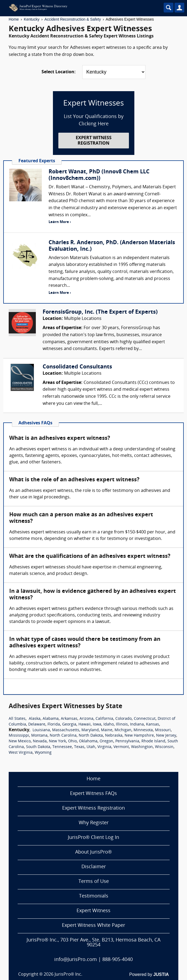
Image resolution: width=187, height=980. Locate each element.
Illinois (122, 725)
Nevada (40, 741)
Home (14, 19)
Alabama (51, 719)
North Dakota (91, 736)
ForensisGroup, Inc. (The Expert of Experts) (100, 312)
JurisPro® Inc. (68, 975)
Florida (54, 725)
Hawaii (85, 725)
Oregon (106, 741)
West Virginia (21, 753)
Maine (107, 730)
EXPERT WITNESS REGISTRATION (94, 141)
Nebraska (114, 736)
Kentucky (32, 19)
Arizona (86, 719)
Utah (91, 747)
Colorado (123, 719)
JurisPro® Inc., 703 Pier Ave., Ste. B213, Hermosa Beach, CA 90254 (93, 943)
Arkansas (69, 719)
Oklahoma (88, 741)
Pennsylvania (127, 741)
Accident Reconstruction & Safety (73, 19)
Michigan (123, 730)
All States (17, 719)
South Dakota (38, 747)
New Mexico (20, 741)
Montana (39, 736)
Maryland (90, 730)
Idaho (109, 725)
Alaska (35, 719)
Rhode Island (153, 741)
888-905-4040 (118, 960)
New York (57, 741)
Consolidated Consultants (77, 367)
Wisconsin (164, 747)
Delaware (37, 725)
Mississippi (19, 736)
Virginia (104, 747)
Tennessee (62, 747)
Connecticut (145, 719)
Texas (79, 747)
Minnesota (143, 730)
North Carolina (63, 736)
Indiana (137, 725)
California (104, 719)
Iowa (97, 725)
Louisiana (41, 730)
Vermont (121, 747)
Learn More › (60, 222)
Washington (142, 747)
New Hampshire (139, 736)
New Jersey (166, 736)
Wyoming (43, 753)
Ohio (72, 741)
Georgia (69, 725)
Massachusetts (66, 730)
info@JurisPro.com (76, 960)
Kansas (153, 725)
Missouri (163, 730)
